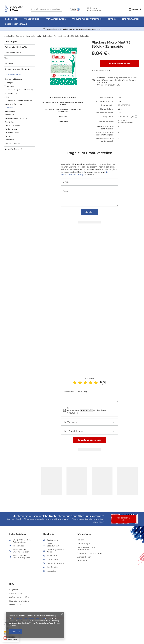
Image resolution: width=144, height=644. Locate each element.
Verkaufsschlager (56, 19)
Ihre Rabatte (52, 567)
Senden (89, 212)
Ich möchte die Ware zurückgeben (22, 557)
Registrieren (52, 540)
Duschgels (9, 83)
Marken (112, 19)
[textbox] (47, 9)
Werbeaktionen (32, 19)
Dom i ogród (11, 42)
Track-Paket (18, 546)
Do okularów (10, 140)
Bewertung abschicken (89, 440)
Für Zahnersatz (11, 129)
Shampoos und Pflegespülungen (18, 100)
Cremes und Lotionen (13, 79)
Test (6, 58)
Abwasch (9, 64)
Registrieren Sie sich (124, 519)
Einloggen (92, 8)
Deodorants (9, 115)
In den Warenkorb (120, 64)
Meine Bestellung (18, 534)
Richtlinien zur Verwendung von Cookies (29, 618)
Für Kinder (9, 136)
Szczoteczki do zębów (13, 143)
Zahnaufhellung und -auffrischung (19, 90)
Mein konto (49, 534)
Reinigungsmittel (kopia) (17, 69)
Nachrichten (12, 19)
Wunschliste (94, 10)
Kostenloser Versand (16, 24)
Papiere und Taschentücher (16, 118)
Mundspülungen (11, 93)
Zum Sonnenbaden (12, 125)
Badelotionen (10, 111)
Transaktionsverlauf (55, 563)
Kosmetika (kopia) (34, 36)
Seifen (7, 97)
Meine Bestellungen (53, 545)
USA (120, 98)
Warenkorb (52, 556)
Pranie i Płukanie (13, 53)
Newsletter (52, 571)
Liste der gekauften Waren (55, 551)
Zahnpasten (9, 86)
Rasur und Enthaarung (14, 104)
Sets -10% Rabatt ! (130, 19)
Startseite (20, 36)
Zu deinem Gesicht (12, 132)
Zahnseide (48, 36)
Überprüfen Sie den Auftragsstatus (22, 541)
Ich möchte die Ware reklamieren (21, 551)
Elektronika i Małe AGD (16, 47)
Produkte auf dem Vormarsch (87, 19)
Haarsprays (9, 122)
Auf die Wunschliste (101, 70)
